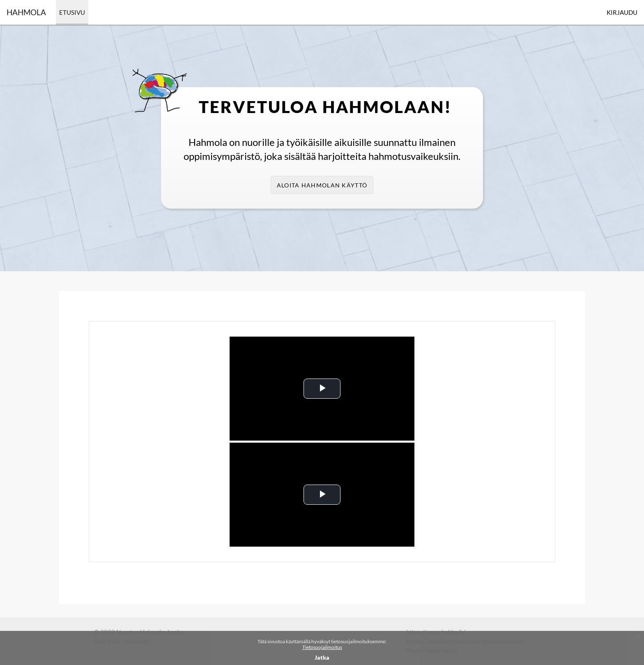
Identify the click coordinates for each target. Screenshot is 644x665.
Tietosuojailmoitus (322, 647)
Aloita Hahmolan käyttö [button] (322, 185)
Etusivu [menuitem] (72, 12)
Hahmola (26, 12)
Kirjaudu (622, 12)
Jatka (322, 657)
